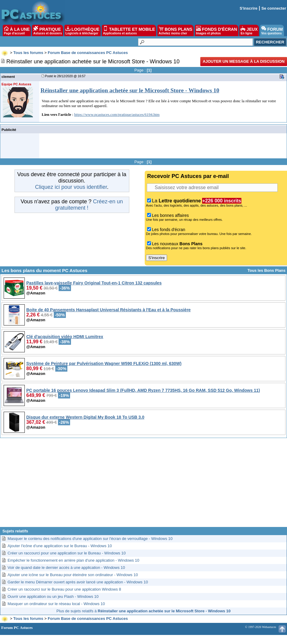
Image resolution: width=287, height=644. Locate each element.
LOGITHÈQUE (82, 30)
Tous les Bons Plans (266, 270)
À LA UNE (17, 30)
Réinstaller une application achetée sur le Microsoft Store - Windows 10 (130, 90)
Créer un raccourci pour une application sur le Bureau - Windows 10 (67, 553)
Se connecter (274, 8)
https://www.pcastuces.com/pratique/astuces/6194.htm (117, 114)
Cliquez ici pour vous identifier (71, 187)
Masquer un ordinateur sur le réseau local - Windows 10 (56, 604)
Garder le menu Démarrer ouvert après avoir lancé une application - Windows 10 (78, 582)
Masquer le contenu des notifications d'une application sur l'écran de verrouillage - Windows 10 (90, 539)
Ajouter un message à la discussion (244, 61)
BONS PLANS (176, 30)
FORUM (272, 30)
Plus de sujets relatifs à (143, 611)
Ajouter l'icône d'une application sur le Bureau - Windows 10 (60, 546)
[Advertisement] (144, 485)
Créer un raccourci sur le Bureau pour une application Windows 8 (64, 589)
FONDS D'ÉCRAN (217, 30)
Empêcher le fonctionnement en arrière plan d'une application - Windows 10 (73, 560)
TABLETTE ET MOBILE (129, 30)
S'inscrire (248, 8)
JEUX (249, 30)
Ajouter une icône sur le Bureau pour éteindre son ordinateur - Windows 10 (73, 575)
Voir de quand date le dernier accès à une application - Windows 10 (66, 568)
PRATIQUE (48, 30)
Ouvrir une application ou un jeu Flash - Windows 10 (53, 596)
